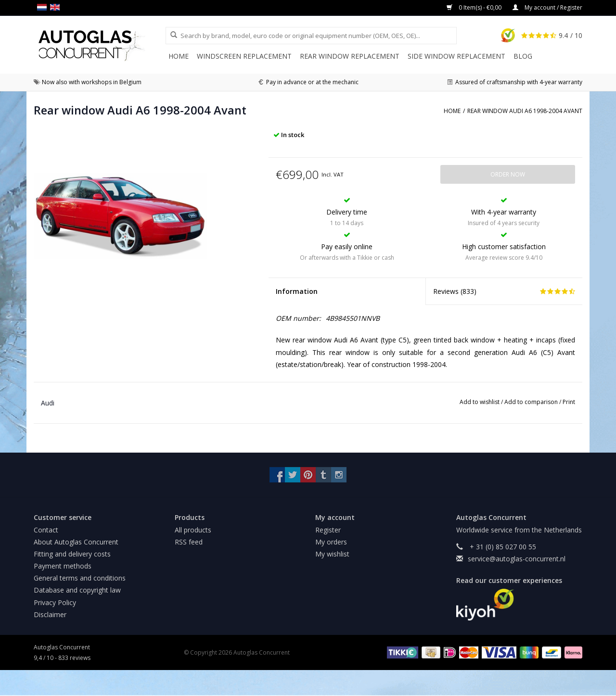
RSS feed (189, 542)
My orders (331, 542)
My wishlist (332, 554)
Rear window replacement (350, 56)
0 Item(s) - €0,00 (475, 7)
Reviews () (504, 291)
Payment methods (63, 566)
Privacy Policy (55, 602)
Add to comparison (532, 402)
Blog (523, 56)
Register (328, 530)
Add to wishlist (480, 402)
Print (569, 402)
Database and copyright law (77, 590)
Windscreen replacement (244, 56)
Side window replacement (456, 56)
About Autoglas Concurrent (76, 542)
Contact (46, 530)
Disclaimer (50, 614)
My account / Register (547, 7)
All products (193, 530)
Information (297, 291)
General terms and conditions (80, 578)
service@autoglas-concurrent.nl (517, 559)
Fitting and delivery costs (72, 554)
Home (179, 56)
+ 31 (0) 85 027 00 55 (502, 547)
